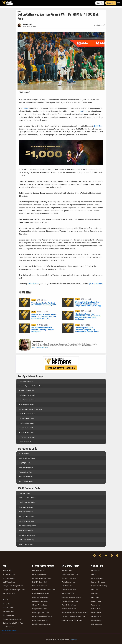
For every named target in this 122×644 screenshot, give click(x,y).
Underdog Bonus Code (40, 597)
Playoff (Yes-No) (25, 463)
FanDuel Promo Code (27, 405)
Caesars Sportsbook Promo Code (31, 409)
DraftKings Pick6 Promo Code (72, 620)
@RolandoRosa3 (96, 284)
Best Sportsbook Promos (28, 400)
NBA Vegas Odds (9, 578)
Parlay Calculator (97, 578)
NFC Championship (26, 477)
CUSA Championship (26, 540)
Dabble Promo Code (69, 590)
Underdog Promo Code (27, 419)
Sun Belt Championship (27, 535)
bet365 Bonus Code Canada (42, 616)
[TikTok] (112, 556)
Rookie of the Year (25, 472)
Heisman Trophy (25, 493)
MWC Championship (26, 530)
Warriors (83, 111)
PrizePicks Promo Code (27, 437)
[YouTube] (106, 556)
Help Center (95, 597)
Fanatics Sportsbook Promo (42, 578)
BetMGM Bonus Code (27, 391)
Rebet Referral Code (69, 605)
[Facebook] (95, 556)
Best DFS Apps (67, 571)
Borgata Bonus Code (26, 433)
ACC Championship (26, 512)
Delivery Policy (96, 613)
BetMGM (98, 126)
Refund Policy (96, 609)
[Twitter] (101, 556)
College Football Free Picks (12, 619)
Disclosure (73, 640)
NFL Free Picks (8, 608)
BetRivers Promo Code (27, 423)
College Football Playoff (27, 498)
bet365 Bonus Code (26, 381)
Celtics (25, 108)
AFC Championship (26, 481)
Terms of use (96, 605)
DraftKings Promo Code (27, 395)
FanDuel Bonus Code (40, 586)
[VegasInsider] (3, 558)
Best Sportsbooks (38, 571)
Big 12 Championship (26, 521)
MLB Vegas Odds (9, 582)
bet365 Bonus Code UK (40, 620)
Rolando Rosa (34, 284)
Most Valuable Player (26, 467)
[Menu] (119, 3)
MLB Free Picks (8, 615)
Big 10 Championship (26, 516)
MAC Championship (26, 544)
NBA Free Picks (8, 612)
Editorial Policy (96, 620)
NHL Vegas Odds (9, 593)
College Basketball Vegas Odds (14, 590)
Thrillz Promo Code (68, 582)
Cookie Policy (96, 616)
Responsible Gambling (99, 586)
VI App (94, 574)
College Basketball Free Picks (13, 623)
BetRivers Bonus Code (40, 601)
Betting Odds (7, 571)
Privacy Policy (96, 601)
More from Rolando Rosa (40, 348)
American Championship (28, 526)
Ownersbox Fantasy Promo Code (73, 616)
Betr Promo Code (68, 593)
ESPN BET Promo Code (41, 593)
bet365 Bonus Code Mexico (42, 624)
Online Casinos (97, 624)
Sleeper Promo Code (26, 428)
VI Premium (95, 571)
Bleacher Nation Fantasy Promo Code (75, 613)
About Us (94, 590)
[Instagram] (118, 556)
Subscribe (111, 3)
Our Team (95, 593)
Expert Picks (7, 604)
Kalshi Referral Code (26, 442)
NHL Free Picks (8, 627)
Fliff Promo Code (68, 586)
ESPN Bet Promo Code (27, 414)
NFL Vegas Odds (9, 574)
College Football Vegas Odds (13, 586)
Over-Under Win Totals (27, 458)
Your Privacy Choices (9, 630)
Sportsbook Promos (98, 582)
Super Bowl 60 (24, 453)
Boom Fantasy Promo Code (71, 597)
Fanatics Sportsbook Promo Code (31, 386)
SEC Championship (26, 507)
